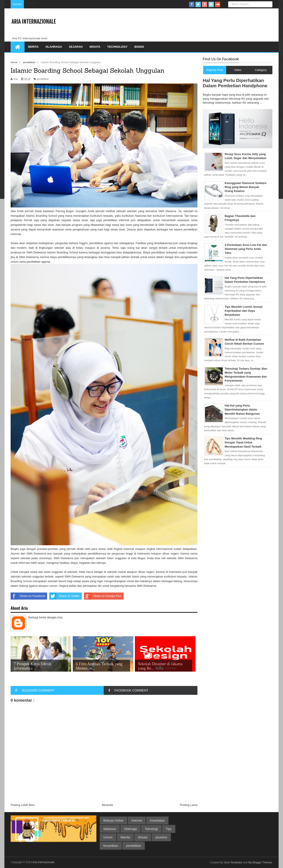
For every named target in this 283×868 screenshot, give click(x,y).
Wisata (95, 47)
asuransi (161, 837)
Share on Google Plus (103, 596)
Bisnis (139, 47)
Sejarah (76, 47)
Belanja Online (114, 821)
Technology (117, 47)
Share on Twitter (64, 596)
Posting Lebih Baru (23, 805)
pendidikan (43, 79)
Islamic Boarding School (41, 216)
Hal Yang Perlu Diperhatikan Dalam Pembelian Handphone (235, 83)
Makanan (110, 829)
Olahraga (54, 47)
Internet (137, 821)
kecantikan (111, 846)
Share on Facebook (28, 596)
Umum (108, 837)
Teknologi (151, 829)
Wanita (125, 837)
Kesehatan (157, 821)
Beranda (107, 805)
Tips (169, 829)
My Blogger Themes (260, 862)
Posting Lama (189, 805)
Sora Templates (233, 862)
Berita (33, 47)
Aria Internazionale (34, 22)
